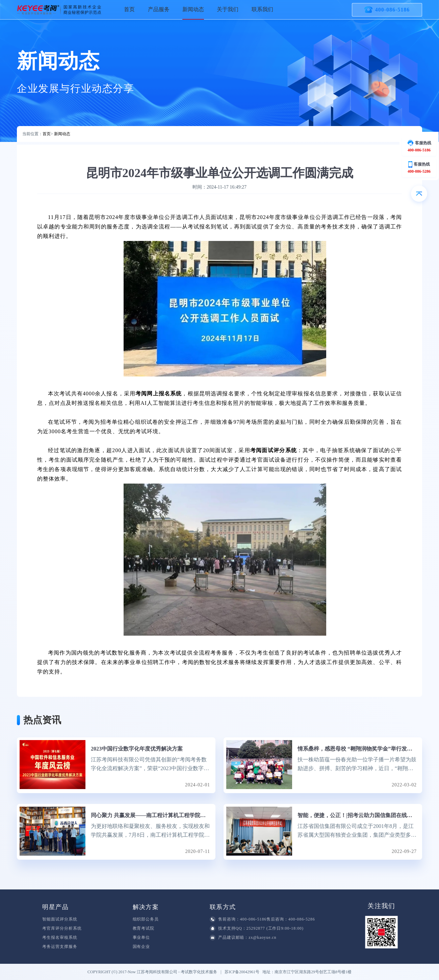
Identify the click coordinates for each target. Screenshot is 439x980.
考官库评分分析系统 (62, 928)
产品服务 (159, 9)
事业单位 (141, 937)
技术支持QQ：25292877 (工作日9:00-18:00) (257, 928)
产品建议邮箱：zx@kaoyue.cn (243, 938)
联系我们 (262, 9)
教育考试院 (144, 928)
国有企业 (141, 947)
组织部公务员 (146, 919)
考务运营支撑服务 (60, 947)
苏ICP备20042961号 (243, 972)
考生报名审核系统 (60, 937)
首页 (129, 9)
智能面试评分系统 (60, 919)
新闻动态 (193, 9)
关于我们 (228, 9)
